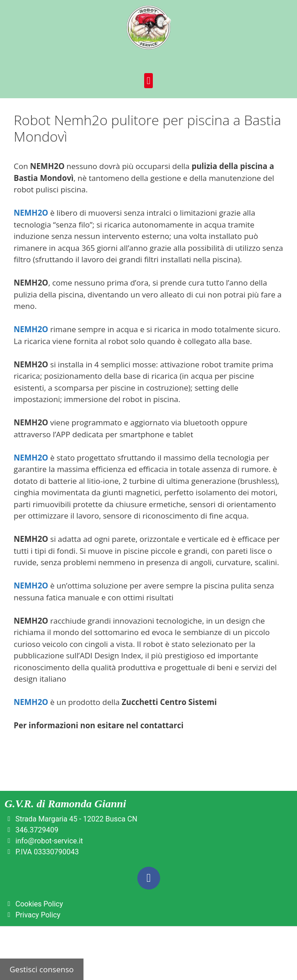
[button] (148, 81)
